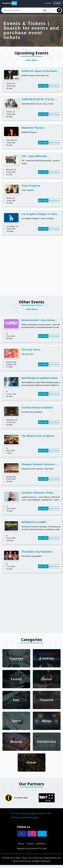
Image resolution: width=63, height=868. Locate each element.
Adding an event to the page (25, 817)
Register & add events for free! (32, 848)
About (21, 844)
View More (31, 60)
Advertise (41, 844)
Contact (30, 844)
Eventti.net (8, 858)
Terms (16, 861)
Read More (54, 86)
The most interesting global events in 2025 (32, 813)
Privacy (27, 861)
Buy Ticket (43, 86)
